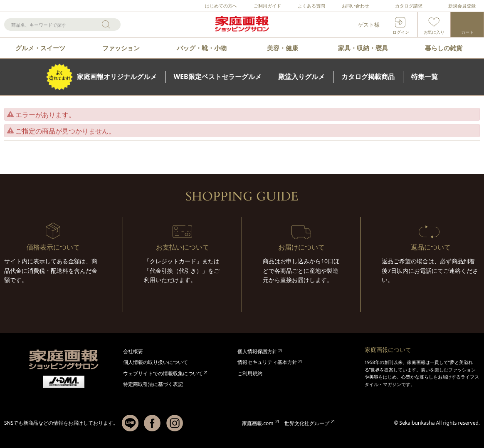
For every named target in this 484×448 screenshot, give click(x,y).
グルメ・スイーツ (40, 48)
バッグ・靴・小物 (202, 48)
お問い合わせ (356, 6)
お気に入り (434, 32)
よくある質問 (311, 6)
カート (467, 32)
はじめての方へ (221, 6)
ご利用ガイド (267, 6)
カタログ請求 (409, 6)
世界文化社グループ (307, 423)
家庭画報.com (258, 423)
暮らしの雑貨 (444, 48)
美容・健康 (283, 48)
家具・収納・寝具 (363, 48)
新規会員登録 (462, 6)
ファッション (121, 48)
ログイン (401, 32)
